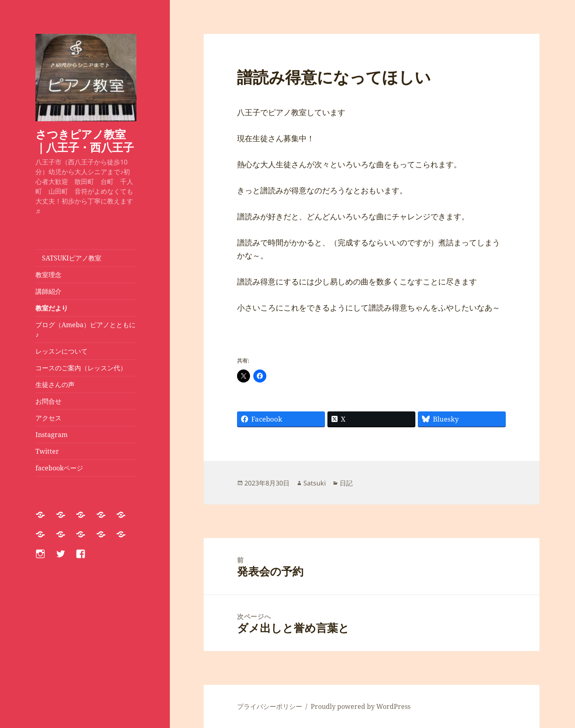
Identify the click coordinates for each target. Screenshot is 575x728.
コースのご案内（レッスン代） (81, 368)
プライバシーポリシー (270, 706)
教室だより (52, 308)
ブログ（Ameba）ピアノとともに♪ (86, 330)
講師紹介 (48, 291)
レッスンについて (65, 351)
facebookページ (59, 468)
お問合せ (48, 401)
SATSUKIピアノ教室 (68, 258)
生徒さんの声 (55, 385)
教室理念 (48, 275)
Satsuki (315, 483)
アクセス (48, 418)
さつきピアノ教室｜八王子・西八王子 (85, 141)
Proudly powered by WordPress (361, 706)
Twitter (47, 451)
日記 (346, 483)
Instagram (52, 435)
